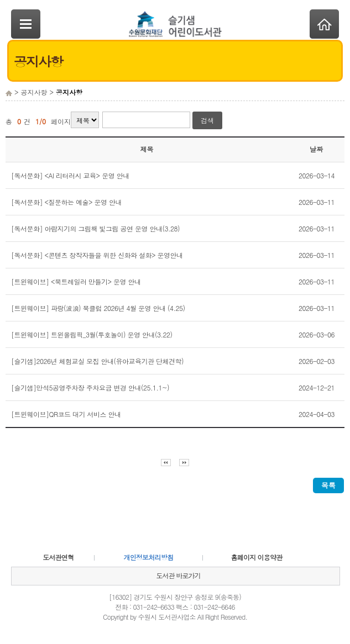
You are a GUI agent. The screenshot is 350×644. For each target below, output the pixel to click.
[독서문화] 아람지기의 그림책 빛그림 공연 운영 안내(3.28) (95, 228)
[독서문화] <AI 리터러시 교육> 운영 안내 (70, 175)
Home (324, 24)
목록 (328, 485)
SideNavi (26, 24)
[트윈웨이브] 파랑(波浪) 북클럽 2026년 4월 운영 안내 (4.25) (98, 308)
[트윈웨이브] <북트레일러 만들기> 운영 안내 (76, 281)
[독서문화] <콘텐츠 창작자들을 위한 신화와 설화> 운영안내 (97, 255)
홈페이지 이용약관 (257, 557)
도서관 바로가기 (178, 575)
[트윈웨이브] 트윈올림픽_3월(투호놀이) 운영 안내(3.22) (92, 334)
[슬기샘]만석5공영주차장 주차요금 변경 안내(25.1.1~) (90, 387)
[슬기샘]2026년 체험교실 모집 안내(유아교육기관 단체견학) (97, 361)
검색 (207, 120)
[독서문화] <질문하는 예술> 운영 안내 (66, 202)
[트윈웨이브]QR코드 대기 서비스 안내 (66, 414)
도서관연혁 (58, 557)
